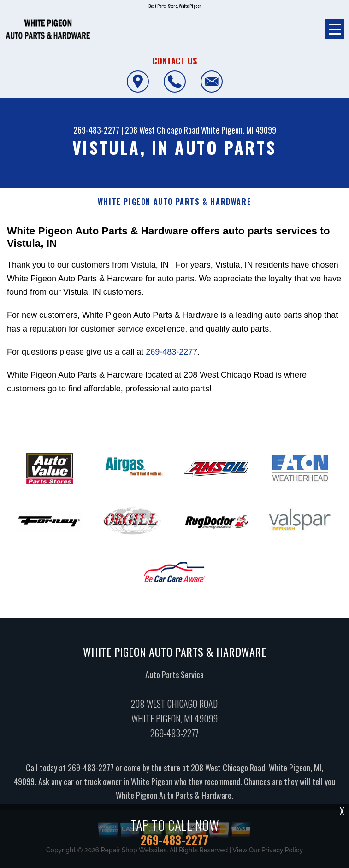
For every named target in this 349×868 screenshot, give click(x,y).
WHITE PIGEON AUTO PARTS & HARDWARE (174, 202)
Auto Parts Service (174, 677)
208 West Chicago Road (162, 130)
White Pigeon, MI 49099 (239, 130)
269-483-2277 (96, 130)
